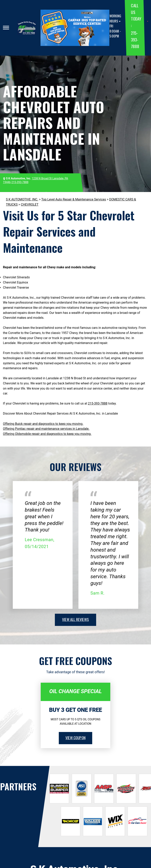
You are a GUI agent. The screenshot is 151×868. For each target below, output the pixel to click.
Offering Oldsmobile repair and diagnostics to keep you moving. (47, 434)
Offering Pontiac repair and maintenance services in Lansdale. (46, 429)
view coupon (75, 737)
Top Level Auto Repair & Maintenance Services (74, 199)
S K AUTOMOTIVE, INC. (22, 199)
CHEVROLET (30, 205)
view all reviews (75, 619)
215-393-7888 (135, 39)
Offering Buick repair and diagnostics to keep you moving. (43, 424)
